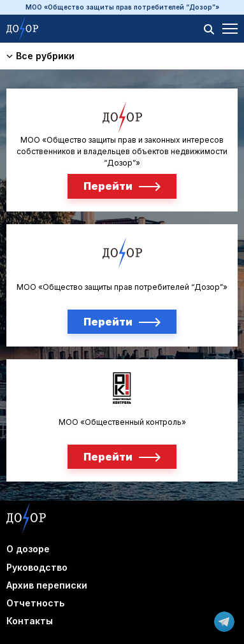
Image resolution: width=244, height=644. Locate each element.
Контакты (30, 621)
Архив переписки (47, 585)
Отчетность (35, 603)
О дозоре (28, 549)
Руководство (37, 567)
